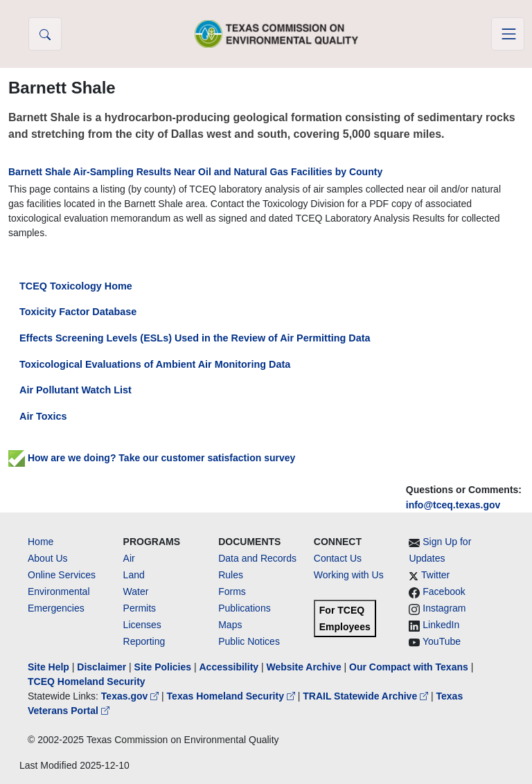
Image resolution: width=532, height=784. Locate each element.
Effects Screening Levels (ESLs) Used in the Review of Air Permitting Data (195, 338)
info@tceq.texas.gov (453, 505)
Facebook (444, 591)
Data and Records (257, 558)
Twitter (435, 575)
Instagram (444, 608)
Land (134, 575)
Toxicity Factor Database (78, 312)
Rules (231, 575)
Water (136, 591)
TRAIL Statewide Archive (367, 696)
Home (41, 542)
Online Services (62, 575)
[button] (45, 34)
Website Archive (304, 667)
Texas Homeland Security (232, 696)
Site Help (48, 667)
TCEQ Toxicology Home (76, 286)
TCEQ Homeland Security (87, 681)
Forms (232, 591)
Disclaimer (101, 667)
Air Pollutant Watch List (76, 390)
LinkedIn (441, 625)
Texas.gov (131, 696)
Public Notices (249, 641)
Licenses (142, 625)
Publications (245, 608)
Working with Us (349, 575)
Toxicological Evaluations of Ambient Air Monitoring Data (155, 364)
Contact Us (338, 558)
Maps (230, 625)
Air (129, 558)
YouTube (442, 641)
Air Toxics (43, 416)
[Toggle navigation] (508, 34)
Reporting (144, 641)
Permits (140, 608)
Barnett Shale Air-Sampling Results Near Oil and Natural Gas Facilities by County (195, 172)
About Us (48, 558)
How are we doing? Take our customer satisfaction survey (152, 458)
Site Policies (163, 667)
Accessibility (230, 667)
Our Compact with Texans (409, 667)
